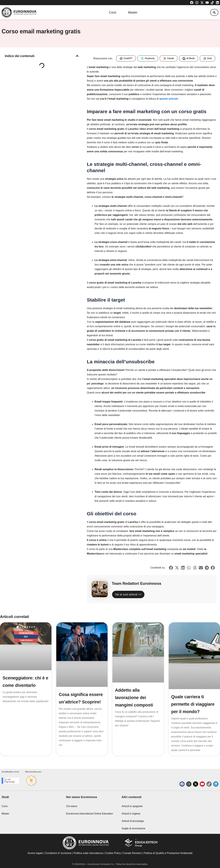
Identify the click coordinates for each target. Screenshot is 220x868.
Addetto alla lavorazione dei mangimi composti (135, 698)
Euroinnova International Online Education (90, 814)
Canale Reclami (133, 853)
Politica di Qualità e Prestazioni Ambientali (168, 853)
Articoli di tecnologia (133, 821)
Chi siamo (72, 806)
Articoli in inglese (131, 814)
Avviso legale (35, 853)
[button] (213, 13)
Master (133, 12)
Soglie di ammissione (133, 828)
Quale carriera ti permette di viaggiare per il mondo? (194, 704)
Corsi (111, 12)
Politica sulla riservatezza (88, 853)
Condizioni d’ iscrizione (58, 853)
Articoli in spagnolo (132, 806)
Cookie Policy (113, 853)
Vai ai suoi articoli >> (128, 594)
